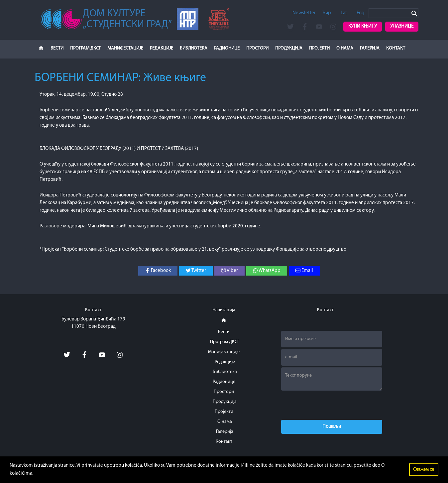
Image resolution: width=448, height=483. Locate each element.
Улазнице (402, 26)
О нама (345, 48)
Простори (257, 48)
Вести (57, 48)
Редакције (162, 48)
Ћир (327, 13)
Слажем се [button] (424, 470)
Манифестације (125, 48)
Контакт (396, 48)
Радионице (227, 48)
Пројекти (319, 48)
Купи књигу (363, 26)
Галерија (370, 48)
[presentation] (332, 405)
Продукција (289, 48)
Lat (344, 13)
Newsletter (304, 13)
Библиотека (194, 48)
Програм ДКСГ (85, 48)
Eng (360, 13)
